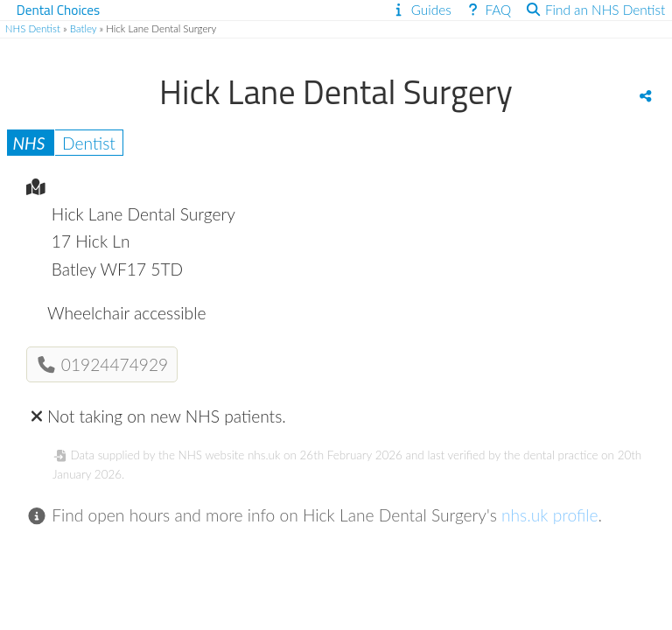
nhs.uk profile (550, 515)
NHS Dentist (33, 28)
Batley (84, 28)
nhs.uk (264, 455)
